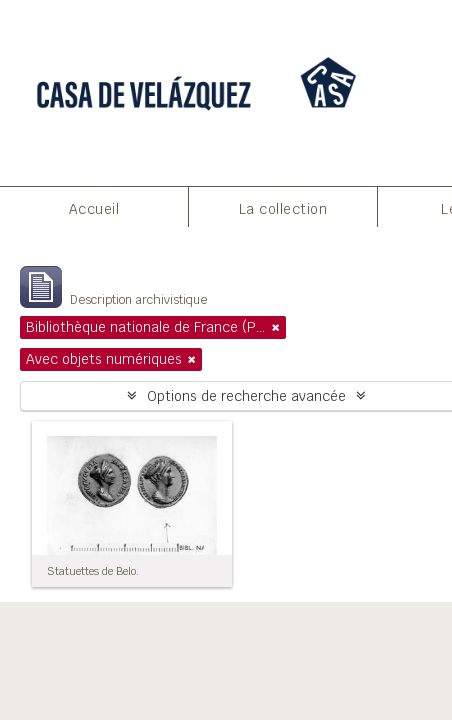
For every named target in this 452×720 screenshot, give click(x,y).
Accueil (94, 209)
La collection (283, 209)
